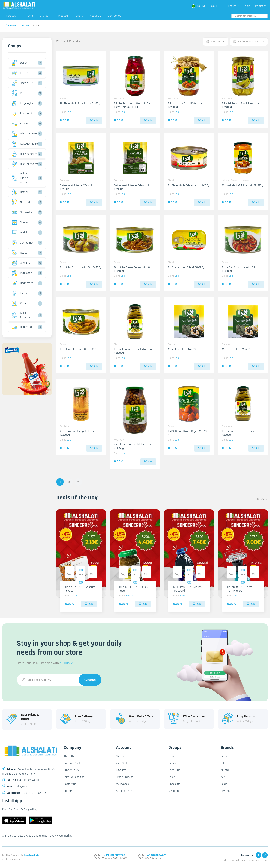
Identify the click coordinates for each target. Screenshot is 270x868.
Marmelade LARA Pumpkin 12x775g (243, 185)
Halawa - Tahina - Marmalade (22, 178)
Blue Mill (131, 596)
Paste (19, 93)
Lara (69, 112)
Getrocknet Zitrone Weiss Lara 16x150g (78, 187)
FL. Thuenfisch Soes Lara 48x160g (80, 103)
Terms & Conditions (75, 777)
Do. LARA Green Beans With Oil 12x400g (132, 269)
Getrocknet (22, 243)
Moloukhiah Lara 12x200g (237, 349)
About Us (95, 16)
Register (261, 6)
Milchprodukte (24, 134)
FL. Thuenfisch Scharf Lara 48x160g (189, 185)
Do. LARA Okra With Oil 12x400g (79, 349)
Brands (45, 16)
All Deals (261, 499)
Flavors (20, 124)
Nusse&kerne (24, 202)
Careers (68, 791)
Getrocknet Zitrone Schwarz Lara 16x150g (134, 187)
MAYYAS (225, 791)
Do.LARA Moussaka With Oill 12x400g (239, 269)
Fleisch (20, 73)
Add (94, 120)
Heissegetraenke (24, 154)
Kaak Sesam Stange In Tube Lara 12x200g (80, 433)
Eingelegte (22, 103)
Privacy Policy (71, 770)
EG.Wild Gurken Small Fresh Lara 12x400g (241, 105)
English (234, 6)
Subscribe (90, 680)
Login (247, 6)
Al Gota (225, 770)
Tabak (19, 293)
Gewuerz (21, 263)
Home (29, 16)
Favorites (121, 770)
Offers (79, 16)
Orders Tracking (125, 777)
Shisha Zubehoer (22, 315)
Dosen (20, 63)
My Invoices (122, 784)
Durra (224, 756)
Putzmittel (22, 273)
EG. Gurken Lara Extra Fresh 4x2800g (239, 433)
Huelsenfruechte (24, 164)
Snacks (20, 223)
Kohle (19, 303)
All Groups (12, 16)
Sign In (120, 756)
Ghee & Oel (22, 83)
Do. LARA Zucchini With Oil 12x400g (81, 267)
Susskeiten (22, 212)
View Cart (121, 763)
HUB (223, 763)
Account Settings (126, 791)
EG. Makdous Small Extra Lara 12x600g (186, 105)
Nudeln (20, 233)
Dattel (20, 192)
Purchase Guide (73, 763)
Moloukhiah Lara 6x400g (183, 349)
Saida (75, 596)
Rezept (20, 253)
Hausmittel (22, 327)
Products (63, 16)
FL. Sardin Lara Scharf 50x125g (186, 267)
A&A (223, 777)
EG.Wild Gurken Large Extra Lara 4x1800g (133, 351)
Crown (184, 596)
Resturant (22, 114)
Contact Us (114, 16)
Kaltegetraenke (24, 144)
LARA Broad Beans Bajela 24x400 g (188, 433)
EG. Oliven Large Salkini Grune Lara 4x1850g (135, 446)
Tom (236, 596)
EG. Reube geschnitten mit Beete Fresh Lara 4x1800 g (134, 105)
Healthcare (22, 283)
